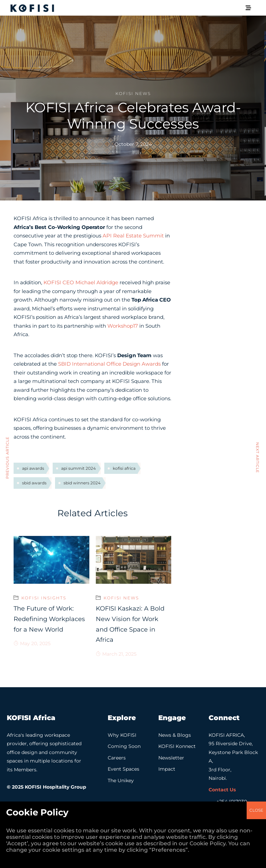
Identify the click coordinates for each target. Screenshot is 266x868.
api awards (33, 468)
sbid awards (34, 483)
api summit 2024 (78, 468)
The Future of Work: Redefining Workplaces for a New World (49, 619)
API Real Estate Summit (133, 236)
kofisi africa (124, 468)
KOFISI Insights (44, 598)
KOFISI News (133, 93)
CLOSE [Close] (256, 632)
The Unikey (121, 780)
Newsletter (171, 758)
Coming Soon (124, 746)
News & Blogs (175, 735)
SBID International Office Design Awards (109, 364)
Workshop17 (123, 326)
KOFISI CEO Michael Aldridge (81, 282)
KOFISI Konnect (177, 746)
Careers (117, 758)
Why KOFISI (122, 735)
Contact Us (222, 790)
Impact (167, 769)
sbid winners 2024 (82, 483)
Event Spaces (123, 769)
